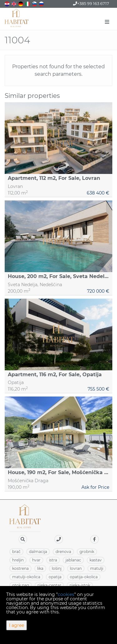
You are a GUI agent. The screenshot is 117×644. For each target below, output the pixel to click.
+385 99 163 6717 (91, 3)
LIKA (40, 568)
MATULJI (97, 568)
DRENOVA (63, 552)
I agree (17, 625)
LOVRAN (76, 568)
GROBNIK (87, 552)
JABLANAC (73, 560)
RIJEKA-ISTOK (80, 585)
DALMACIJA (38, 552)
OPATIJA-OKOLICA (84, 577)
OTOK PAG (21, 585)
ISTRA (53, 560)
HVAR (36, 560)
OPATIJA (55, 577)
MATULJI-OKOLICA (26, 577)
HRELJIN (18, 560)
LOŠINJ (57, 568)
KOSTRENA (20, 568)
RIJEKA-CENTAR (49, 585)
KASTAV (96, 560)
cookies (66, 594)
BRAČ (16, 552)
